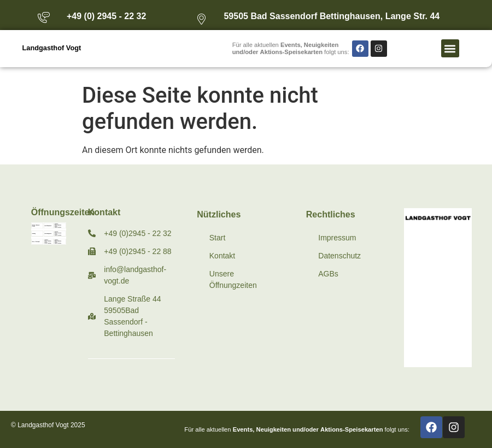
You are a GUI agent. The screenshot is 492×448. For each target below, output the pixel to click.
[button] (450, 48)
